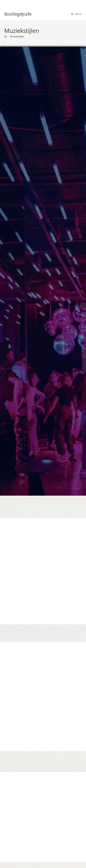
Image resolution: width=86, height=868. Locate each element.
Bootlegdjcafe (18, 14)
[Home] (5, 36)
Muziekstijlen (17, 36)
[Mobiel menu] (76, 14)
